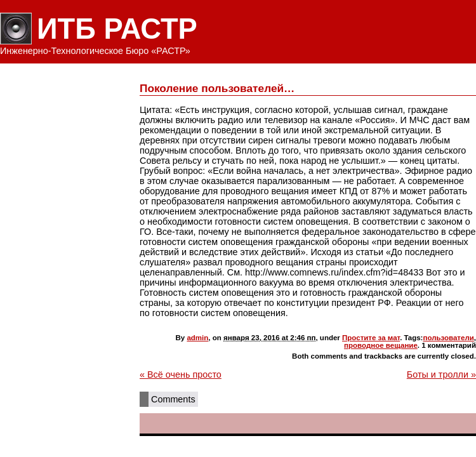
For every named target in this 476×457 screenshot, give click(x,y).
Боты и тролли (441, 374)
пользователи (448, 338)
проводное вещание (381, 345)
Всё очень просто (181, 374)
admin (197, 338)
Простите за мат (371, 338)
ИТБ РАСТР (117, 29)
